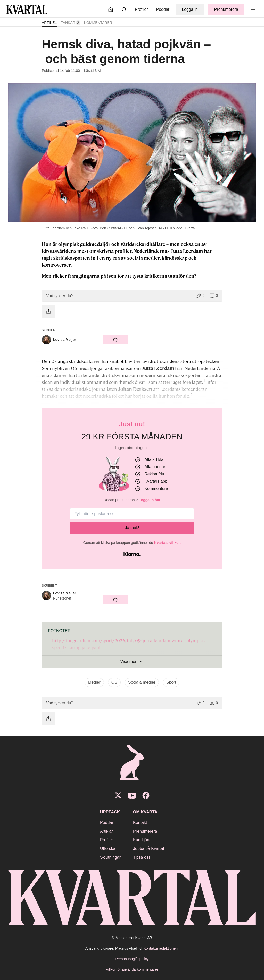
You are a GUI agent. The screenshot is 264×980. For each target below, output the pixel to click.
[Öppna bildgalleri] (132, 153)
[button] (132, 296)
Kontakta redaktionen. (161, 948)
